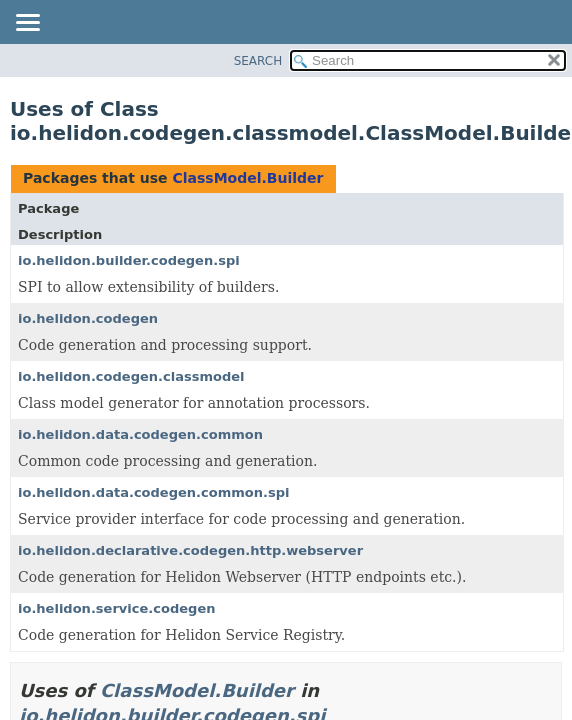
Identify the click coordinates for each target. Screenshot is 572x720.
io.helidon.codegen (88, 318)
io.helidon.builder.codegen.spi (129, 260)
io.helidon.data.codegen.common (140, 434)
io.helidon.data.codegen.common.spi (154, 492)
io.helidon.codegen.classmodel (131, 376)
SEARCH (258, 61)
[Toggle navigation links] (27, 24)
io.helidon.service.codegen (116, 608)
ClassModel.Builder (247, 178)
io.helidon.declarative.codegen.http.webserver (190, 550)
